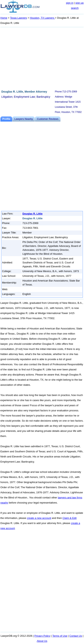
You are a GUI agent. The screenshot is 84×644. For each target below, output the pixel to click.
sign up (79, 3)
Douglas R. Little (32, 214)
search (75, 8)
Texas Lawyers (18, 18)
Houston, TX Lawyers (42, 18)
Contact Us (76, 636)
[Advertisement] (42, 58)
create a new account (39, 518)
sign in (70, 3)
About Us (42, 641)
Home (4, 18)
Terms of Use (60, 636)
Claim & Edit (70, 518)
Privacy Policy (42, 636)
